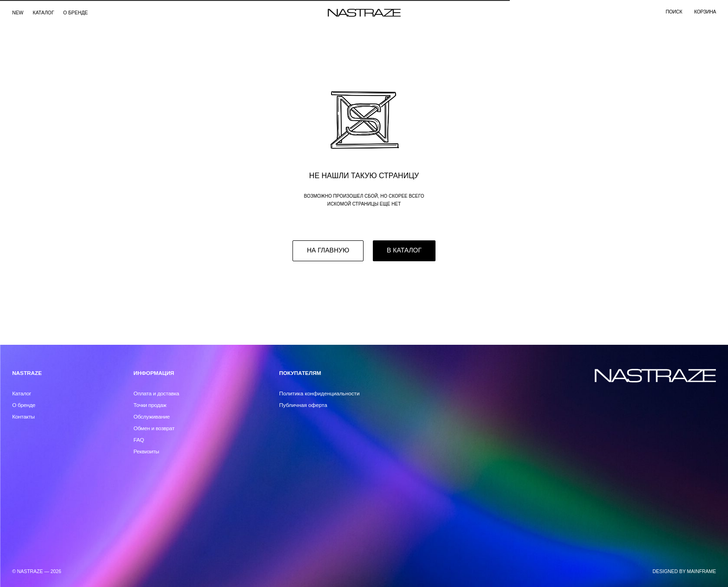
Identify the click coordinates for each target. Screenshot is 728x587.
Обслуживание (152, 416)
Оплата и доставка (156, 393)
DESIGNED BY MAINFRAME (685, 571)
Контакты (23, 416)
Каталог (22, 393)
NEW (18, 13)
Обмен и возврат (154, 428)
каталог (44, 13)
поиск (674, 12)
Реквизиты (146, 451)
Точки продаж (150, 405)
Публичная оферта (303, 405)
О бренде (75, 13)
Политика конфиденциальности (319, 393)
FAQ (139, 440)
